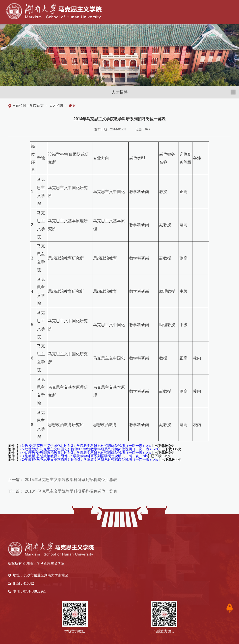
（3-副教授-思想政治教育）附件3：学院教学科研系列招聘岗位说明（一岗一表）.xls (83, 456)
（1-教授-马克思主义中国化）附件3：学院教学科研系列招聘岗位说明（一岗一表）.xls (85, 446)
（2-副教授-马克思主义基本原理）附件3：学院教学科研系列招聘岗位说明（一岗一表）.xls (88, 459)
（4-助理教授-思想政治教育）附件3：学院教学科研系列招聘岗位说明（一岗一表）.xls (85, 453)
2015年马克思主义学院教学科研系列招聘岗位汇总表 (70, 479)
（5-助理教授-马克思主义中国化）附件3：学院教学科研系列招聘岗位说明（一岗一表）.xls (88, 449)
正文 (72, 106)
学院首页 (37, 106)
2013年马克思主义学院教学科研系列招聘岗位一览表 (70, 491)
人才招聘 (56, 106)
